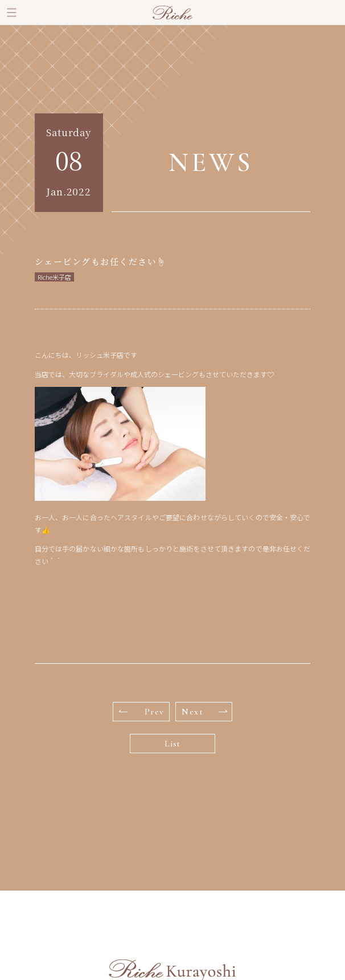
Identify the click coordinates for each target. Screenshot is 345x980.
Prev (142, 712)
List (172, 744)
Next (204, 712)
